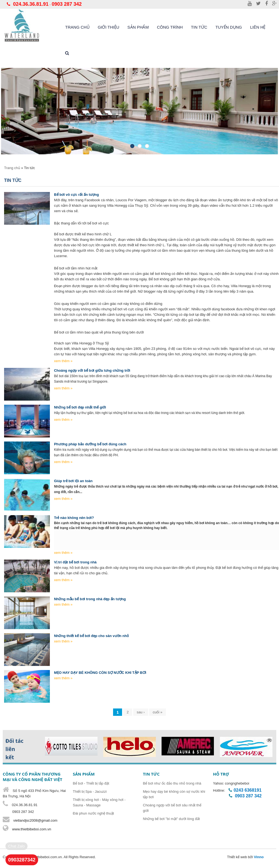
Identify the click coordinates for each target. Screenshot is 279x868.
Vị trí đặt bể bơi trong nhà (75, 562)
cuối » (157, 712)
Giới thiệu (109, 27)
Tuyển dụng (229, 27)
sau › (141, 712)
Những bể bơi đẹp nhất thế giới (80, 407)
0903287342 (22, 860)
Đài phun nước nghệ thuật (93, 813)
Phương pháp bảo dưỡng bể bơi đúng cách (90, 444)
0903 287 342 (67, 4)
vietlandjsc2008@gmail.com (35, 820)
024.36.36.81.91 (31, 4)
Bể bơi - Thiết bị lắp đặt (91, 783)
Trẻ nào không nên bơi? (74, 518)
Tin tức (199, 27)
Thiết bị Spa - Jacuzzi (90, 792)
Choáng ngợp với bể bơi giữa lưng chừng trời (92, 370)
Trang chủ (77, 27)
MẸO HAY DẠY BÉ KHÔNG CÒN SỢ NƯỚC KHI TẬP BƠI (100, 673)
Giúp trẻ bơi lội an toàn (73, 481)
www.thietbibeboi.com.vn (31, 829)
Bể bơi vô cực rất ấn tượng (76, 195)
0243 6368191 (247, 790)
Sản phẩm (138, 27)
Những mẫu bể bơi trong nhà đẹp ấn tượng (90, 599)
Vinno (259, 857)
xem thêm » (63, 361)
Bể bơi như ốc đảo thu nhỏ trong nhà (172, 783)
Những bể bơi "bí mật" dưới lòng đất (172, 819)
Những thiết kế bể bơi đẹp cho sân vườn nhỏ (91, 636)
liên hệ (258, 27)
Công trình (170, 27)
